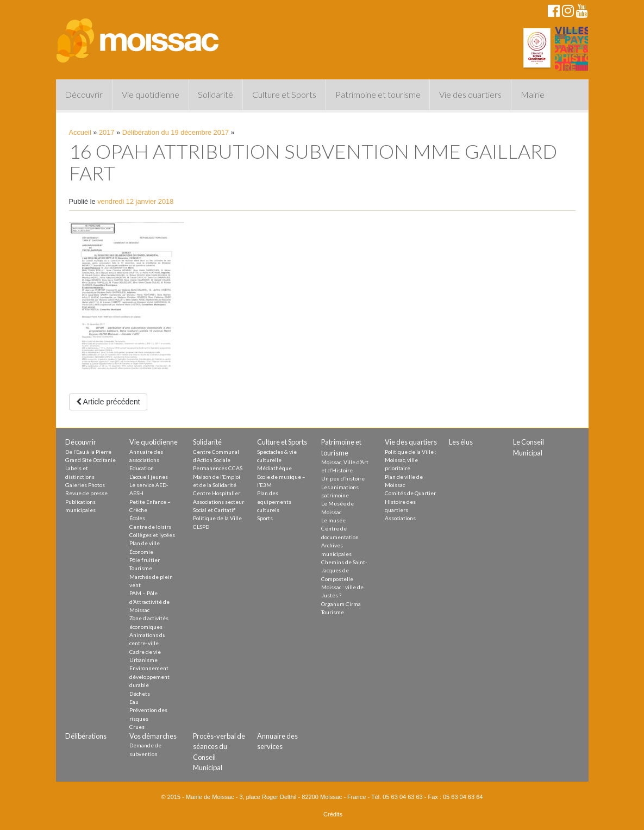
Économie (141, 552)
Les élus (461, 442)
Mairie (533, 94)
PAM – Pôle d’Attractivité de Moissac (149, 601)
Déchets (140, 694)
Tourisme (141, 568)
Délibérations (86, 736)
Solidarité (215, 94)
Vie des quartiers (470, 94)
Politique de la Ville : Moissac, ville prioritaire (411, 460)
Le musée (333, 520)
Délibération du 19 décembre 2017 (176, 132)
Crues (137, 727)
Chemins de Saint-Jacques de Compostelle (344, 570)
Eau (134, 702)
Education (142, 468)
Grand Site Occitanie (90, 460)
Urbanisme (143, 660)
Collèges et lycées (152, 535)
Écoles (137, 518)
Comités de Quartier (410, 493)
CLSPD (201, 527)
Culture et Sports (284, 94)
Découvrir (84, 94)
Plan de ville (145, 543)
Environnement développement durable (149, 676)
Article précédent (108, 402)
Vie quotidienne (151, 94)
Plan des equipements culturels (274, 501)
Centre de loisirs (150, 527)
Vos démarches (153, 736)
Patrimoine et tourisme (378, 94)
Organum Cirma (341, 604)
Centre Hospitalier (217, 493)
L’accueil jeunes (149, 477)
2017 (107, 132)
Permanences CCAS (218, 468)
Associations (400, 518)
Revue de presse (86, 493)
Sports (265, 518)
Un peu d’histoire (343, 478)
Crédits (333, 814)
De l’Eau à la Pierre (88, 452)
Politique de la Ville (217, 518)
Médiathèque (274, 468)
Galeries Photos (85, 485)
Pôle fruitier (145, 560)
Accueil (80, 132)
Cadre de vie (145, 652)
